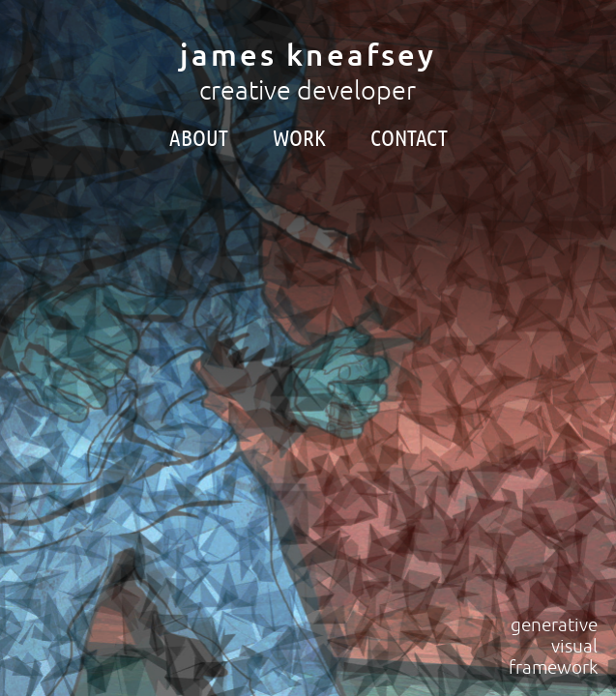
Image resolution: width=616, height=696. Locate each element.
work (299, 139)
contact (409, 139)
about (199, 139)
